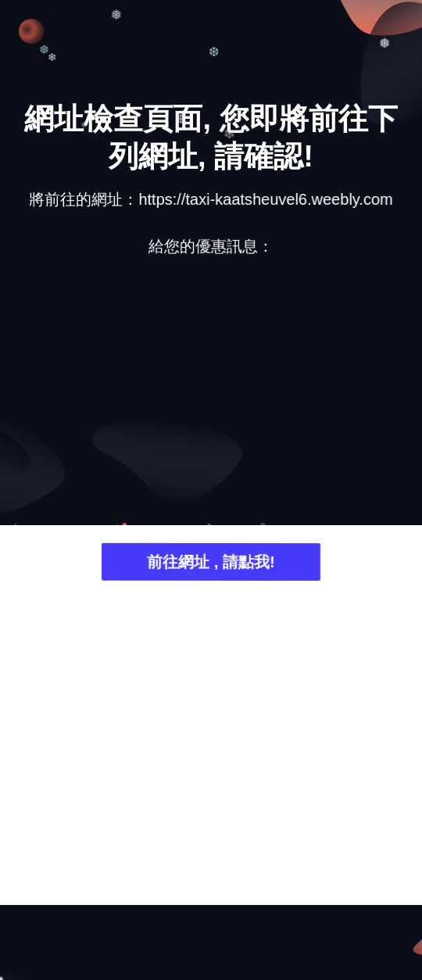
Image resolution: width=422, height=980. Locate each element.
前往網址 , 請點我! (211, 564)
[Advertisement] (211, 391)
